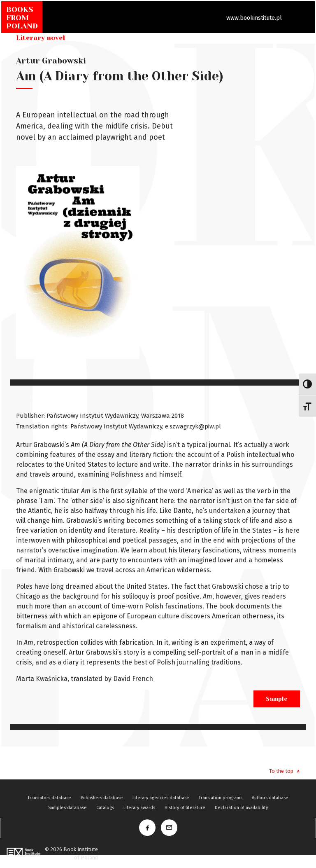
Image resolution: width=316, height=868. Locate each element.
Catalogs (105, 808)
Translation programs (221, 798)
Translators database (49, 798)
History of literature (185, 808)
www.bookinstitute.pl (254, 18)
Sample (277, 699)
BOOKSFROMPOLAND (22, 18)
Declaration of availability (241, 808)
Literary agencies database (161, 798)
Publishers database (102, 798)
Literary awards (139, 808)
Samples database (67, 808)
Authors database (270, 798)
